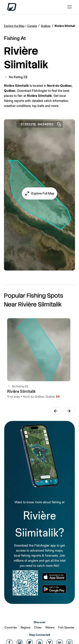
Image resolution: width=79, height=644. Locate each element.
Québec (46, 26)
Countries (11, 627)
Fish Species (66, 627)
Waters (50, 627)
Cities (38, 627)
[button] (39, 193)
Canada (32, 26)
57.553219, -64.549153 (41, 124)
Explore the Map (14, 26)
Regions (26, 627)
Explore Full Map (43, 193)
